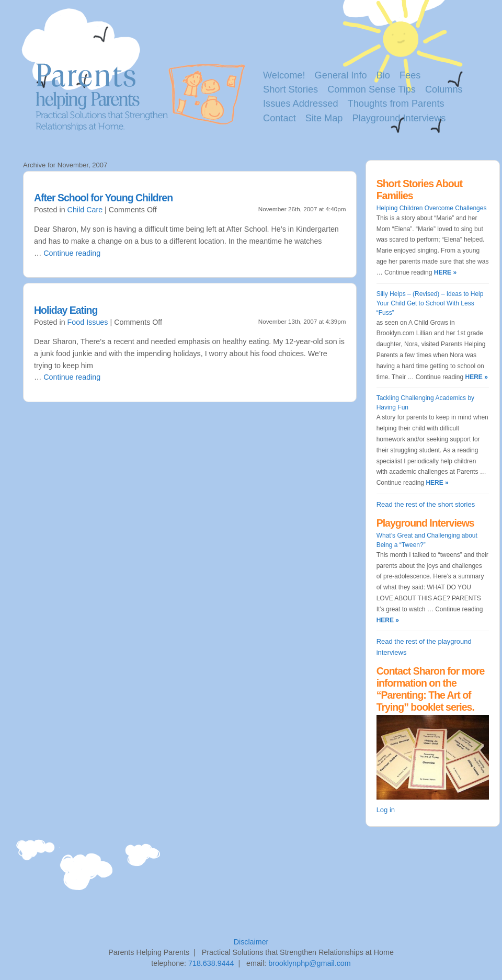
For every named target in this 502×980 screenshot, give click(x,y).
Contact (279, 118)
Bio (383, 75)
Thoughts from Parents (396, 104)
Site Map (324, 118)
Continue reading (72, 253)
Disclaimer (251, 942)
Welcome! (284, 75)
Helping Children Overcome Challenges (432, 208)
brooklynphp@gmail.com (310, 963)
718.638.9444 (211, 963)
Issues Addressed (301, 104)
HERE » (444, 272)
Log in (386, 810)
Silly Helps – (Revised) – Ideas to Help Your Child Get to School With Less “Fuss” (430, 303)
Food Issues (88, 322)
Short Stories (290, 89)
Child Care (85, 210)
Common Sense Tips (372, 89)
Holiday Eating (66, 310)
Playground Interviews (399, 118)
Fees (410, 75)
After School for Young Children (103, 198)
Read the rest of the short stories (426, 504)
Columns (444, 89)
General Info (341, 75)
